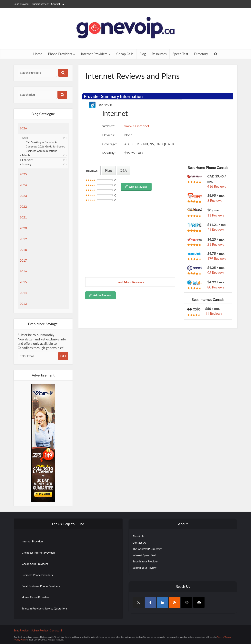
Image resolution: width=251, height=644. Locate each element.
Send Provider (22, 4)
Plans (109, 170)
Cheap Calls (125, 54)
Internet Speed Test (144, 555)
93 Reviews (216, 273)
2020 (23, 228)
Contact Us (139, 543)
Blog (143, 54)
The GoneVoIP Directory (147, 549)
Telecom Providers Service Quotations (45, 608)
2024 (23, 185)
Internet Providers (94, 54)
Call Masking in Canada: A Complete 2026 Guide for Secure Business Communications (45, 146)
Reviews (92, 171)
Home (38, 54)
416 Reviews (217, 186)
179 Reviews (217, 259)
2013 (23, 303)
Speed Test (180, 54)
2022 (23, 206)
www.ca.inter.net (137, 126)
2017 (23, 260)
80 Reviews (216, 287)
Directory (201, 54)
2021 (23, 217)
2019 (23, 239)
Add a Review (138, 187)
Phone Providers (60, 54)
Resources (159, 54)
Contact (56, 4)
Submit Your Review (145, 568)
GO (63, 356)
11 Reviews (216, 215)
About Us (138, 536)
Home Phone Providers (36, 597)
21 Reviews (216, 230)
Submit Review (40, 4)
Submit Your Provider (145, 561)
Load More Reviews (130, 282)
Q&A (123, 170)
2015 (23, 282)
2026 (23, 128)
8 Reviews (215, 201)
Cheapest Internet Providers (39, 553)
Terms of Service (224, 637)
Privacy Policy (20, 640)
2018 (23, 250)
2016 (23, 271)
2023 (23, 196)
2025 (23, 174)
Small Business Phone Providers (41, 586)
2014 (23, 293)
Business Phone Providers (37, 575)
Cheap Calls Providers (35, 564)
